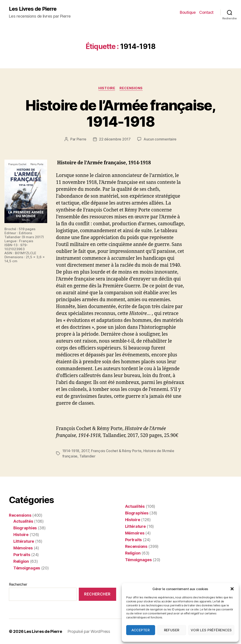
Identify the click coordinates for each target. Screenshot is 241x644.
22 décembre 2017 (115, 139)
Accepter (141, 630)
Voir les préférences (211, 630)
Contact (206, 12)
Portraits (22, 555)
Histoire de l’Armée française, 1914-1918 (120, 113)
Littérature (24, 541)
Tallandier (87, 456)
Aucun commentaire (160, 139)
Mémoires (23, 548)
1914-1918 (71, 451)
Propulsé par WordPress (89, 631)
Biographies (25, 528)
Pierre (81, 139)
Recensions (131, 88)
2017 (85, 451)
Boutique (188, 12)
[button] (232, 589)
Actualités (23, 521)
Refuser (172, 630)
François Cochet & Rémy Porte (116, 451)
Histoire (107, 88)
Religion (21, 561)
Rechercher (18, 584)
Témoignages (27, 568)
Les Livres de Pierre (33, 9)
